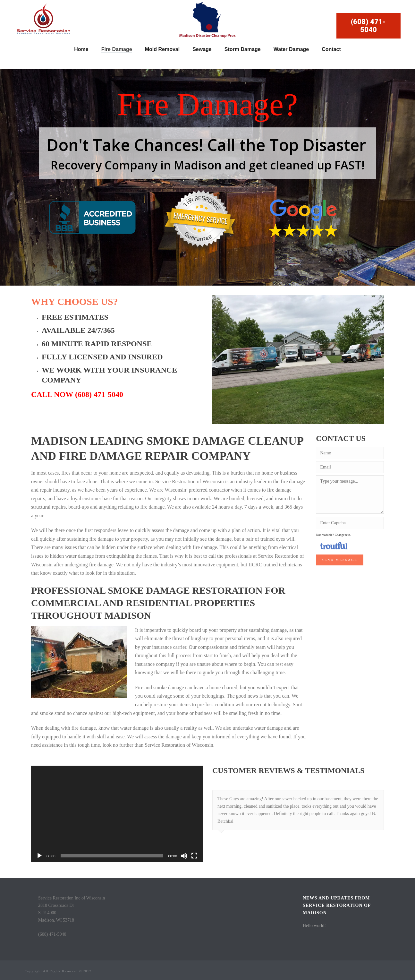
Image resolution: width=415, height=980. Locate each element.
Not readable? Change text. (333, 535)
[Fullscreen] (194, 856)
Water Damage (291, 49)
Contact (331, 49)
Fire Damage (117, 49)
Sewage (202, 49)
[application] (117, 814)
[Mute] (184, 856)
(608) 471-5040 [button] (368, 26)
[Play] (39, 856)
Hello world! (314, 926)
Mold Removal (162, 49)
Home (81, 49)
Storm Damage (243, 49)
